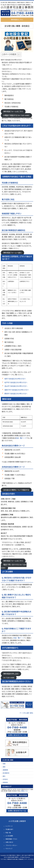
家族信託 (5, 782)
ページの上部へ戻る (26, 713)
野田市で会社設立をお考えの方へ (16, 394)
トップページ (9, 826)
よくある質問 (9, 836)
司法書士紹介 (9, 829)
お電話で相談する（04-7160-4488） (16, 115)
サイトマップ (9, 849)
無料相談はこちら (17, 20)
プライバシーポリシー (11, 845)
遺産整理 (5, 770)
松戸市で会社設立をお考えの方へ (16, 383)
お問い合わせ (9, 842)
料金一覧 (8, 833)
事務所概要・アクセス (11, 839)
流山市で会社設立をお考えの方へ (16, 386)
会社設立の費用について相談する (16, 490)
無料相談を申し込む (11, 674)
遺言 (4, 767)
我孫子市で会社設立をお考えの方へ (17, 390)
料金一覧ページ (21, 438)
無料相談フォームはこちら (13, 111)
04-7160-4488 (9, 678)
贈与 (4, 776)
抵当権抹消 (6, 773)
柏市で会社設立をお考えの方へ (15, 379)
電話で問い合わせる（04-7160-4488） (14, 566)
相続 (4, 764)
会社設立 (5, 779)
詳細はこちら (24, 791)
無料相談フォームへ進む (13, 253)
